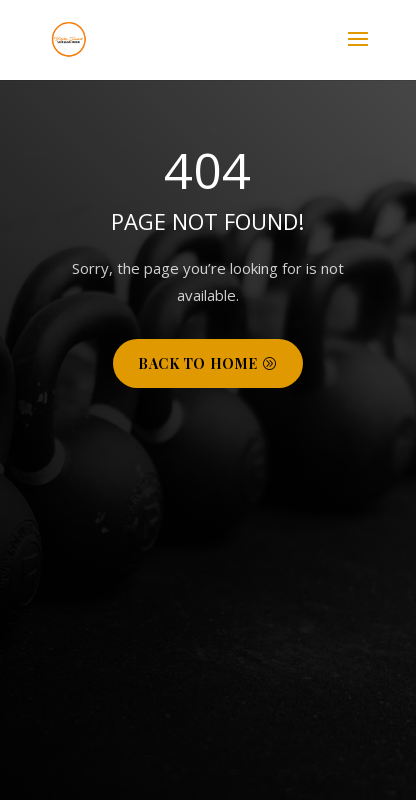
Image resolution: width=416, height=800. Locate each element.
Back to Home (198, 363)
